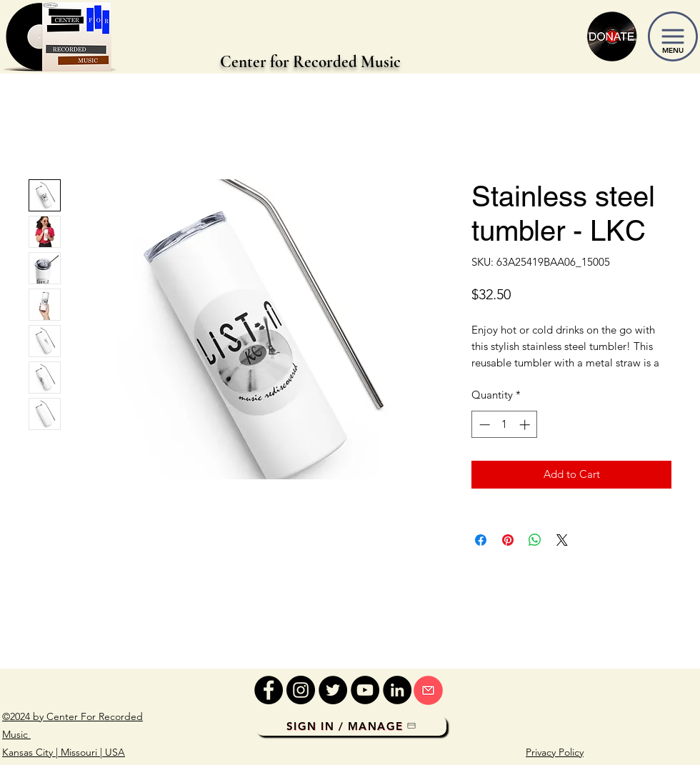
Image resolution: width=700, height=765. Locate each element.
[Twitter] (333, 690)
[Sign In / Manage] (351, 726)
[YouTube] (365, 690)
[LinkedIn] (397, 690)
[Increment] (526, 425)
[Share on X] (562, 540)
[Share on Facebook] (481, 540)
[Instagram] (301, 690)
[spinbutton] (505, 425)
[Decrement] (483, 425)
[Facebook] (269, 690)
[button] (673, 36)
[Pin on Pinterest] (508, 540)
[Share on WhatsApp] (535, 540)
